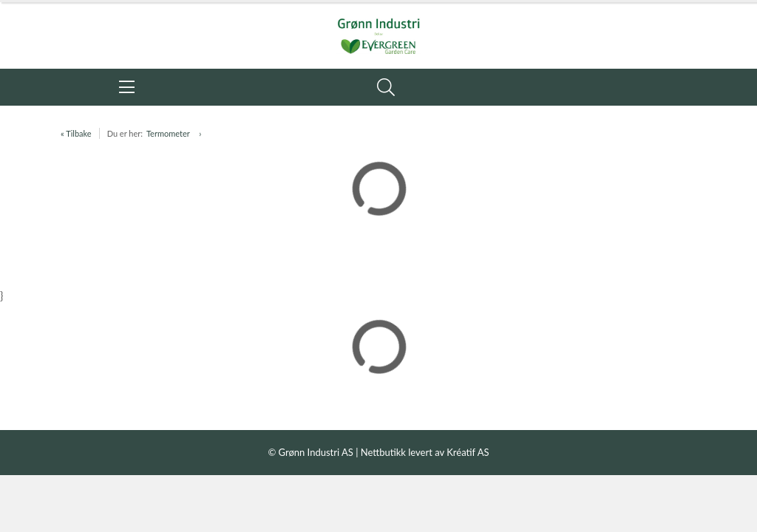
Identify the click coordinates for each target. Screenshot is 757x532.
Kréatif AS (468, 452)
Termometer (169, 133)
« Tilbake (76, 133)
